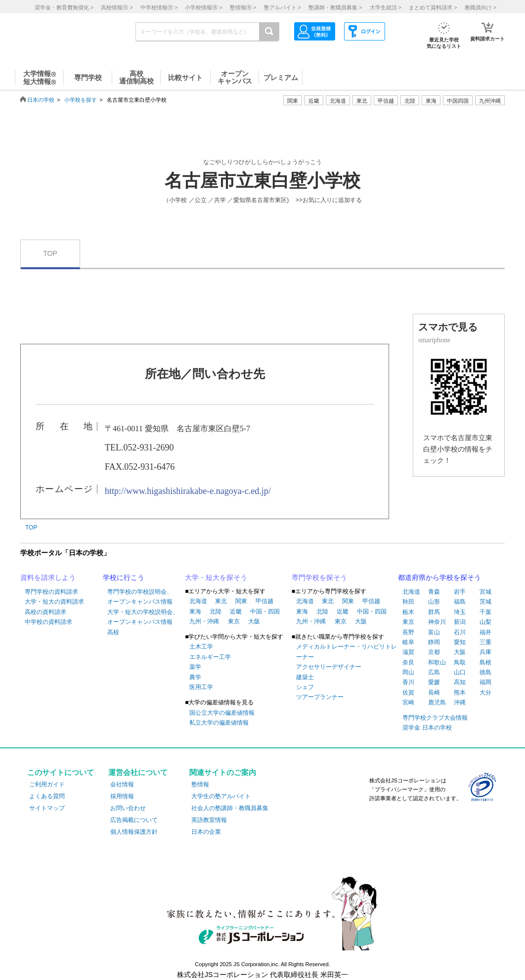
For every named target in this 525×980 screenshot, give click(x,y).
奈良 (408, 662)
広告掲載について (134, 820)
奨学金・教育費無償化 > (64, 7)
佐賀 (408, 693)
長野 (408, 632)
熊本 (460, 693)
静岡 (434, 642)
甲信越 (264, 601)
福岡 (485, 682)
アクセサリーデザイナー (329, 667)
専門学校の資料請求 (51, 592)
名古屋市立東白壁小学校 (262, 181)
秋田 (408, 602)
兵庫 (485, 652)
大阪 (254, 621)
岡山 (408, 672)
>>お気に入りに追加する (329, 200)
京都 (434, 652)
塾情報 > (243, 7)
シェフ (305, 687)
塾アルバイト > (283, 7)
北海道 (338, 101)
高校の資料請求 (45, 612)
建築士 (305, 677)
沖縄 (460, 702)
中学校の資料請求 (48, 622)
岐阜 (408, 642)
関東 (241, 601)
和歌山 (437, 662)
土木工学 (201, 647)
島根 (485, 662)
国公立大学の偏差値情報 (222, 713)
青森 (434, 592)
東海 (195, 612)
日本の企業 (206, 832)
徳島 (485, 672)
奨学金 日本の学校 (427, 728)
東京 (234, 621)
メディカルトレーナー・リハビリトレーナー (347, 652)
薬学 (195, 667)
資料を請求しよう (48, 577)
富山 (434, 632)
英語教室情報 (209, 820)
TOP (50, 253)
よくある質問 (47, 796)
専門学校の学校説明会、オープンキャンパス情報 (140, 597)
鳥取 (460, 662)
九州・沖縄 (204, 621)
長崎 (434, 693)
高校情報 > (117, 7)
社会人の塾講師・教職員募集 (230, 808)
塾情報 (200, 784)
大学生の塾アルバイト (221, 796)
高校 (113, 632)
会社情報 (122, 784)
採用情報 (122, 796)
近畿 (236, 612)
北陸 (216, 612)
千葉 (485, 612)
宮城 (485, 592)
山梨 (485, 622)
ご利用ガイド (47, 784)
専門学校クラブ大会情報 (435, 718)
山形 (434, 602)
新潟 (460, 622)
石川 (460, 632)
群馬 (434, 612)
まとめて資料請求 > (433, 7)
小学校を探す (81, 100)
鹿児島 (437, 702)
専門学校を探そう (319, 577)
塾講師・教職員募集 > (335, 7)
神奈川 (437, 622)
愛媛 (434, 682)
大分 (485, 693)
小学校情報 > (203, 7)
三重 (485, 642)
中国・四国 (265, 612)
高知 (460, 682)
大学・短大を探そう (216, 577)
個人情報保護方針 (134, 832)
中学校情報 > (159, 7)
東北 (221, 601)
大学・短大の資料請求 (54, 602)
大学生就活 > (386, 7)
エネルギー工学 (210, 657)
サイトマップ (47, 808)
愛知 (460, 642)
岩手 (460, 592)
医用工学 (201, 687)
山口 (460, 672)
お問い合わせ (128, 808)
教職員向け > (481, 7)
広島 (434, 672)
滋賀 (408, 652)
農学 (195, 677)
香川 (408, 682)
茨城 (485, 602)
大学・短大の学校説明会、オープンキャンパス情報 (143, 617)
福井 (485, 632)
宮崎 (408, 702)
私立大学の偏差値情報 (219, 723)
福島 (460, 602)
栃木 (408, 612)
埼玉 (460, 612)
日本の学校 (41, 100)
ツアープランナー (320, 697)
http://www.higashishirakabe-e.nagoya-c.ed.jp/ (188, 491)
